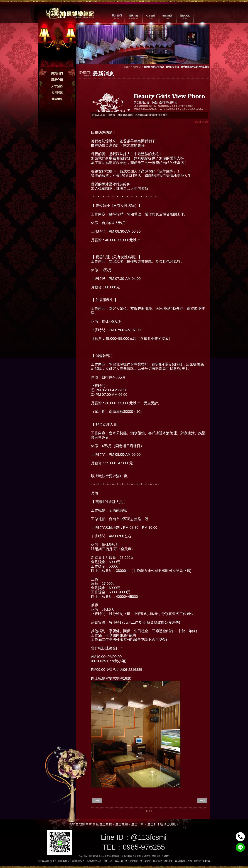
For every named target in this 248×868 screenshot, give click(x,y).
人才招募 (57, 86)
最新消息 (57, 99)
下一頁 (202, 801)
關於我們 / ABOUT (116, 16)
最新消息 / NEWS (184, 16)
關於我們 (57, 73)
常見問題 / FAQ (167, 16)
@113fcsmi (149, 837)
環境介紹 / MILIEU (133, 16)
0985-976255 (144, 847)
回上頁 (149, 811)
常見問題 (57, 93)
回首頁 (127, 67)
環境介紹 (57, 80)
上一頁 (97, 801)
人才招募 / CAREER (150, 16)
